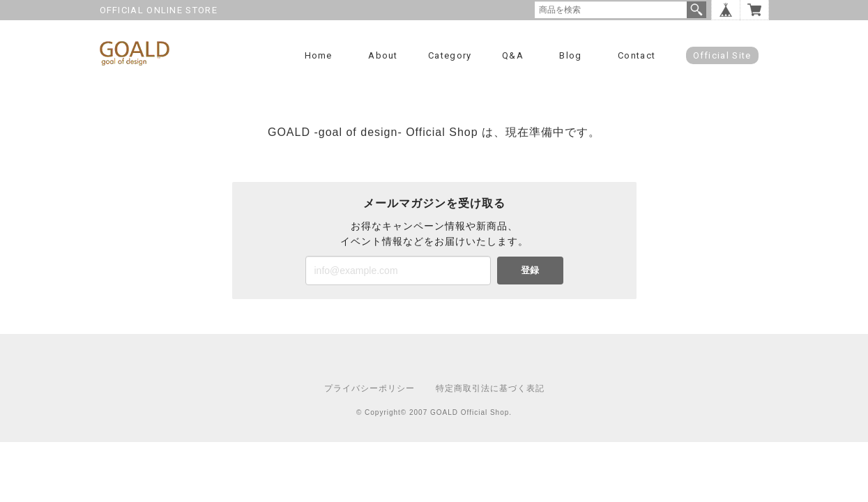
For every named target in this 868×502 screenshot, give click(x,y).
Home (319, 55)
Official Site (722, 55)
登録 (530, 270)
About (383, 55)
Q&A (513, 55)
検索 (696, 10)
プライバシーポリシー (370, 388)
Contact (637, 55)
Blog (570, 55)
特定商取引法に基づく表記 (490, 388)
